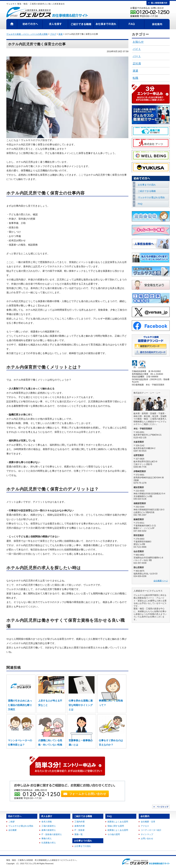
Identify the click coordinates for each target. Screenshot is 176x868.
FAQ (132, 24)
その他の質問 (114, 834)
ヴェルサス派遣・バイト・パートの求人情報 (27, 34)
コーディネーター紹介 (151, 830)
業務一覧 (79, 834)
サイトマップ (147, 834)
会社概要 (13, 830)
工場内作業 (80, 822)
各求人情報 (47, 822)
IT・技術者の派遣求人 (52, 834)
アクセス (145, 826)
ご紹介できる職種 (81, 24)
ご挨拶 (12, 822)
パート (137, 56)
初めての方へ (30, 24)
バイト (137, 49)
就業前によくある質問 (118, 822)
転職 (135, 78)
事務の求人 (47, 839)
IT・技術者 (79, 830)
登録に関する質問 (116, 826)
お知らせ (138, 42)
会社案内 (157, 24)
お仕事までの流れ (106, 24)
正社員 (137, 63)
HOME (12, 24)
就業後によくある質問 (118, 830)
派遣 (135, 71)
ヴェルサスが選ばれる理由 (151, 197)
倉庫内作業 (80, 826)
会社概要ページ (161, 581)
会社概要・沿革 (148, 822)
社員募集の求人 (49, 843)
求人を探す (55, 24)
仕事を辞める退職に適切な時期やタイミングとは (81, 705)
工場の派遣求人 (49, 826)
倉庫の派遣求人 (49, 830)
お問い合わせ (147, 839)
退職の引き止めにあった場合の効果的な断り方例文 (20, 705)
